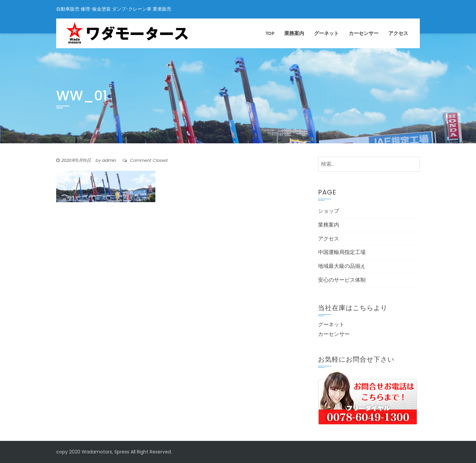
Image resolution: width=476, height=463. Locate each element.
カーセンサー (364, 33)
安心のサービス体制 (342, 280)
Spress (122, 452)
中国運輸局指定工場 (342, 252)
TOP (270, 33)
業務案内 (294, 33)
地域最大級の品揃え (342, 266)
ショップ (329, 211)
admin (109, 160)
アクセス (398, 33)
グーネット (326, 33)
